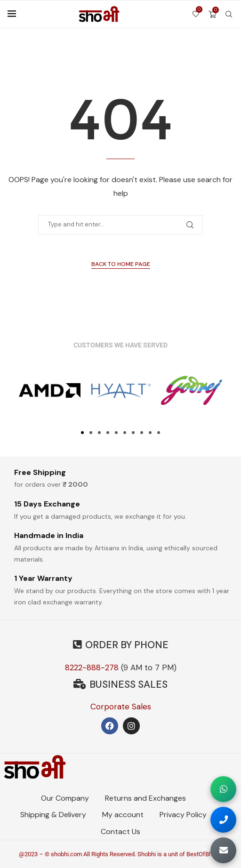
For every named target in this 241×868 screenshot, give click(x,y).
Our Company (65, 798)
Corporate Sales (121, 707)
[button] (82, 433)
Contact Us (120, 832)
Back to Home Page (121, 264)
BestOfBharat (205, 854)
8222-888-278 (92, 667)
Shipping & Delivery (53, 815)
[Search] (229, 14)
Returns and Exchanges (145, 798)
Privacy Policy (183, 815)
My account (123, 815)
